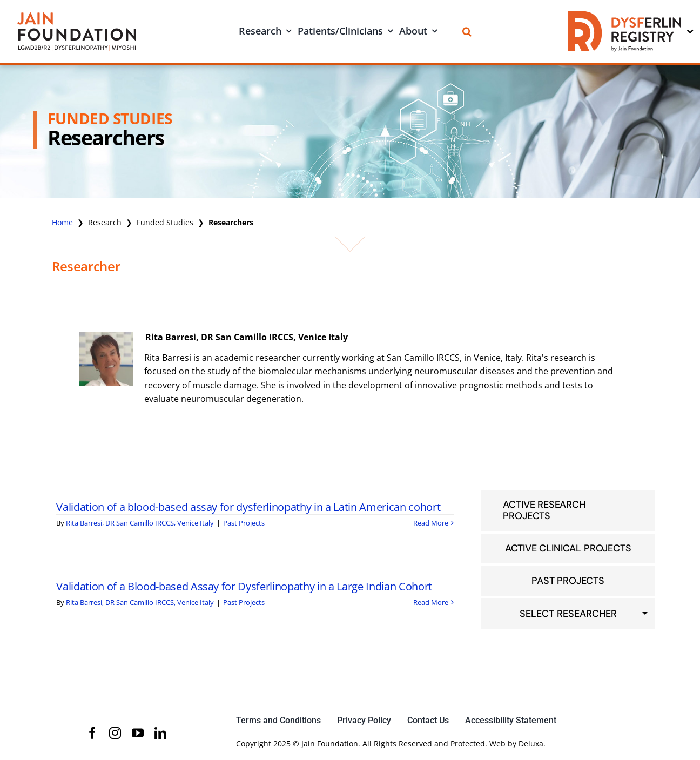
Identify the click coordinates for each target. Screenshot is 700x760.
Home (62, 222)
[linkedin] (160, 733)
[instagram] (115, 733)
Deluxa (531, 744)
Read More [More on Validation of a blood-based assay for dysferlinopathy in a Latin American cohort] (431, 523)
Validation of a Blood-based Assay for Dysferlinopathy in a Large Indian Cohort (244, 586)
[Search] (467, 32)
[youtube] (138, 733)
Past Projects (244, 523)
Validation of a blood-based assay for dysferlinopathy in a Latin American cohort (248, 507)
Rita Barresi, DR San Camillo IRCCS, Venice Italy (247, 337)
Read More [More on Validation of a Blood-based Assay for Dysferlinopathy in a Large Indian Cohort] (431, 602)
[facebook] (92, 733)
